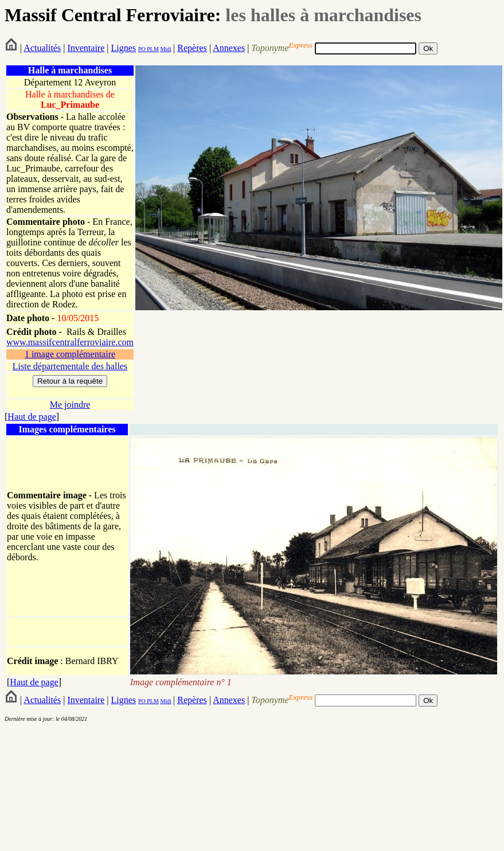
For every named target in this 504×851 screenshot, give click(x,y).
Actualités (42, 48)
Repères (192, 48)
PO (142, 49)
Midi (165, 49)
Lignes (123, 48)
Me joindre (70, 405)
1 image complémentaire (70, 354)
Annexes (229, 48)
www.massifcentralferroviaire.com (70, 342)
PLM (152, 49)
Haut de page (32, 417)
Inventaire (86, 48)
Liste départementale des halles (70, 366)
